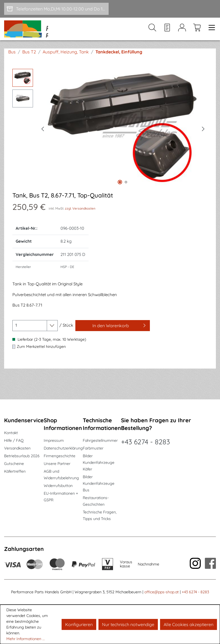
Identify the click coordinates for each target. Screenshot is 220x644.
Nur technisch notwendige (128, 624)
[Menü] (210, 33)
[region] (110, 137)
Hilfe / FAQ (14, 440)
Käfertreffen (15, 471)
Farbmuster (93, 448)
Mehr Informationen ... (26, 639)
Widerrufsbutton (58, 486)
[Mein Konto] (182, 33)
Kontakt (11, 433)
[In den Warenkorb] (113, 334)
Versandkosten (17, 448)
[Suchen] (152, 33)
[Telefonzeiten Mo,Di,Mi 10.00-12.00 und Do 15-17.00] (56, 9)
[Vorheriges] (43, 137)
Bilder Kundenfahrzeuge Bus (99, 483)
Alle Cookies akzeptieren (189, 624)
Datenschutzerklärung (63, 448)
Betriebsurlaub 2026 (22, 456)
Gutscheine (14, 464)
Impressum (54, 440)
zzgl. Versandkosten (80, 217)
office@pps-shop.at (162, 592)
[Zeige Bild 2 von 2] (126, 191)
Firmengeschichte (60, 456)
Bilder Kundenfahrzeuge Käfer (99, 462)
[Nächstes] (203, 137)
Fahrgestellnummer (100, 440)
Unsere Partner (57, 464)
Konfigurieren (79, 624)
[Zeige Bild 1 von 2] (120, 191)
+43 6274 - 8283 (145, 442)
